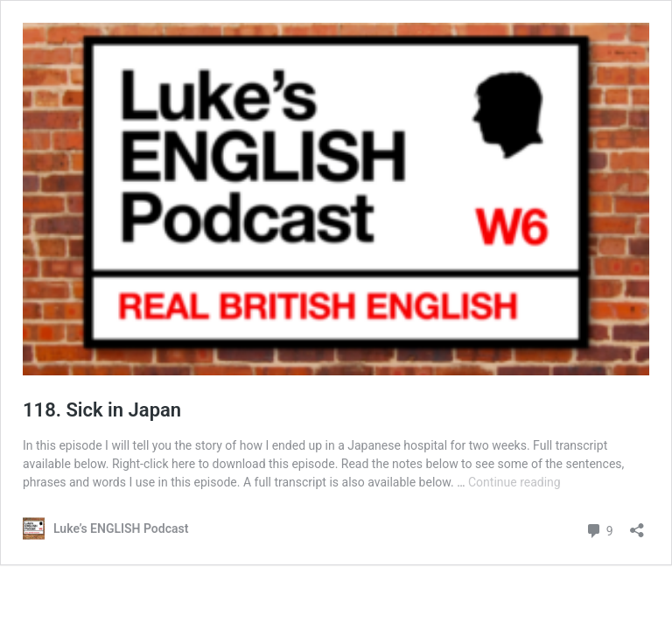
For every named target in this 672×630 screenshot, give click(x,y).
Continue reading (514, 482)
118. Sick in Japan (102, 410)
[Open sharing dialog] (637, 525)
